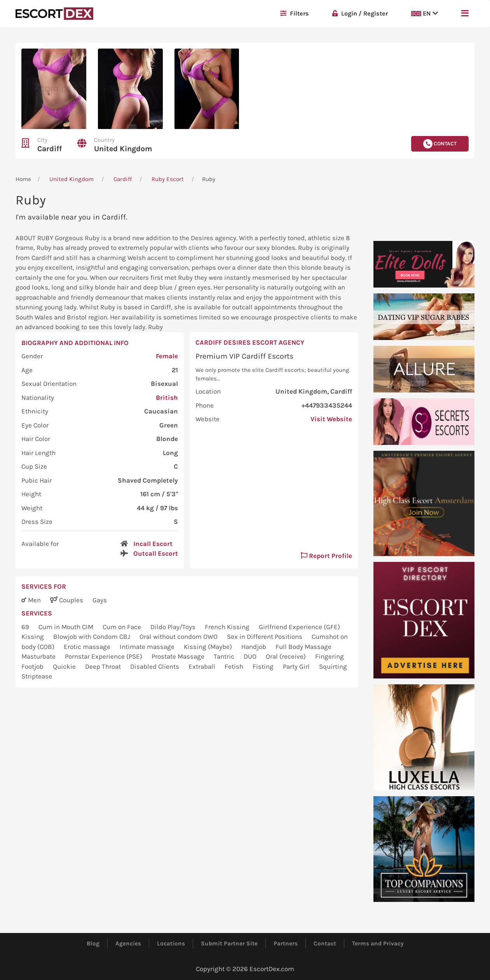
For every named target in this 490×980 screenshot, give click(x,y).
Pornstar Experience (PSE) (104, 656)
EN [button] (425, 13)
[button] (465, 14)
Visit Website (331, 419)
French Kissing (228, 627)
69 (26, 627)
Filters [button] (295, 13)
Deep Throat (104, 666)
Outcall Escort (156, 553)
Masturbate (39, 656)
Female (167, 356)
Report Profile (326, 556)
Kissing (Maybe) (209, 647)
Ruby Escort (168, 179)
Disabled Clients (155, 666)
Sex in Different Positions (265, 636)
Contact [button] (440, 144)
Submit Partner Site (229, 943)
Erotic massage (88, 647)
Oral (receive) (287, 656)
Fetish (235, 666)
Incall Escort (153, 544)
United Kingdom (123, 149)
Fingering (330, 656)
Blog (93, 943)
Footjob (33, 666)
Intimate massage (148, 647)
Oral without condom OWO (179, 636)
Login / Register (360, 13)
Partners (286, 943)
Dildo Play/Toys (174, 627)
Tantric (225, 656)
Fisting (264, 666)
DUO (251, 656)
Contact (325, 943)
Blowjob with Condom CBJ (92, 636)
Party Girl (297, 666)
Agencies (128, 943)
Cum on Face (123, 627)
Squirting (333, 666)
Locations (171, 943)
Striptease (37, 676)
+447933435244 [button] (327, 405)
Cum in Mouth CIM (67, 627)
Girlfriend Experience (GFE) (299, 627)
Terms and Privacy (378, 943)
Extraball (203, 666)
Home (23, 179)
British (167, 398)
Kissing (33, 636)
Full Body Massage (303, 647)
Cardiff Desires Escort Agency (250, 342)
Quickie (65, 666)
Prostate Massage (179, 656)
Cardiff (50, 149)
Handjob (255, 647)
